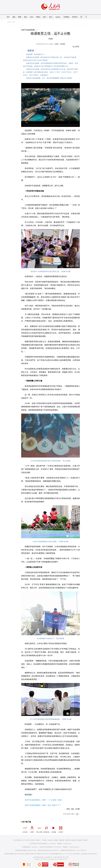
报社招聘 (32, 840)
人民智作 (61, 829)
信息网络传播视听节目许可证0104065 (14, 854)
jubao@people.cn (68, 844)
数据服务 (62, 840)
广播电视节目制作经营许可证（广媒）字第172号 (73, 850)
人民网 (9, 22)
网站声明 (68, 840)
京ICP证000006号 (75, 854)
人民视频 (53, 829)
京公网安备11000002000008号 (89, 854)
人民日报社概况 (17, 840)
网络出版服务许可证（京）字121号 (60, 854)
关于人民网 (26, 840)
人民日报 (25, 829)
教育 (14, 22)
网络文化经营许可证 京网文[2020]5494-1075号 (38, 854)
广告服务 (44, 840)
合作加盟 (50, 840)
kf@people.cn (35, 847)
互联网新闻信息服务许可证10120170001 (26, 850)
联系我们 (86, 840)
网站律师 (74, 840)
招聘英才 (38, 840)
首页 (8, 17)
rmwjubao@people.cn (74, 847)
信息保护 (80, 840)
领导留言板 (46, 829)
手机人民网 (39, 829)
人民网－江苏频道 (60, 44)
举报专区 (75, 17)
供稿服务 (56, 840)
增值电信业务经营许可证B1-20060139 (48, 850)
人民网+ (32, 829)
